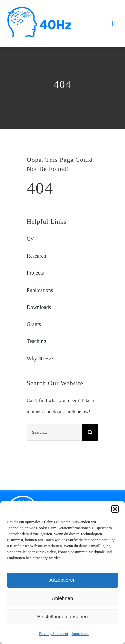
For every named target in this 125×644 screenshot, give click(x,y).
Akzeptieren (62, 580)
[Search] (90, 432)
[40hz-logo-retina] (39, 9)
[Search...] (54, 432)
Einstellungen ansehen (63, 617)
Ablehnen (62, 598)
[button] (115, 509)
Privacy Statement (54, 634)
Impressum (80, 634)
